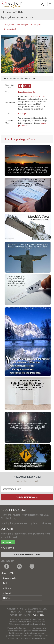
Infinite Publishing (42, 523)
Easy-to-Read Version (29, 622)
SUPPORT (7, 529)
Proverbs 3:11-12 (38, 97)
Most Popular (36, 25)
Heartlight (23, 113)
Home (6, 598)
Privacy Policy (38, 615)
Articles (7, 588)
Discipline (27, 92)
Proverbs (26, 78)
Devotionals (9, 578)
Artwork (7, 593)
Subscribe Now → (27, 497)
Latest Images (23, 25)
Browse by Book (10, 29)
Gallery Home (9, 25)
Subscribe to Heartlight (27, 555)
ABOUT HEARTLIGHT (15, 510)
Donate (8, 543)
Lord (20, 92)
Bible (6, 583)
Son (34, 92)
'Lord (32, 139)
